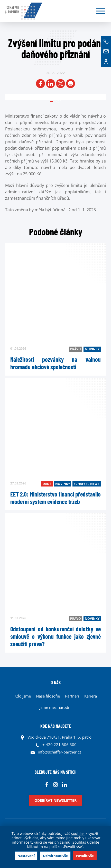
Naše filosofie (48, 696)
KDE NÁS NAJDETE (56, 726)
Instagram (56, 784)
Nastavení (26, 856)
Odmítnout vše (55, 856)
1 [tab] (58, 100)
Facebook (47, 784)
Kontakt (106, 62)
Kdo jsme (23, 696)
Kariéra (91, 696)
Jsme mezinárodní (55, 707)
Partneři (72, 696)
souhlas (78, 833)
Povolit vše (85, 856)
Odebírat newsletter (55, 800)
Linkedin (65, 784)
